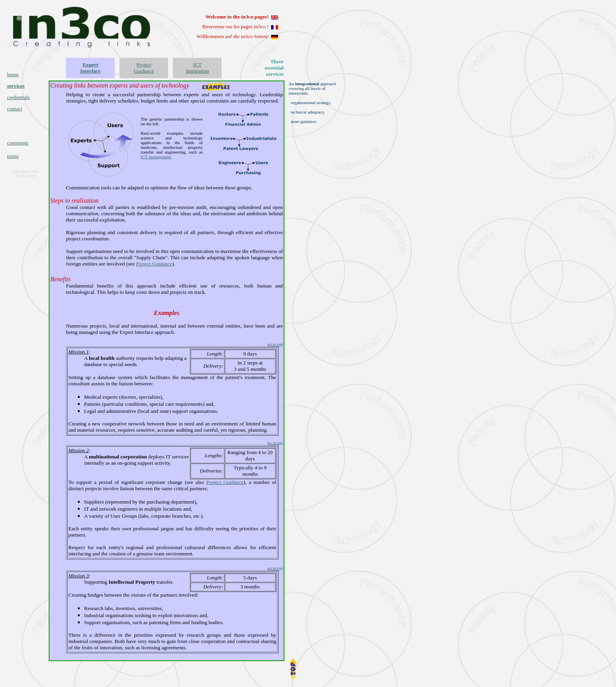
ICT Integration (197, 68)
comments (18, 143)
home (13, 74)
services (16, 86)
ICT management (156, 157)
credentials (18, 97)
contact (15, 109)
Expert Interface (90, 68)
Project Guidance (144, 68)
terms (13, 156)
